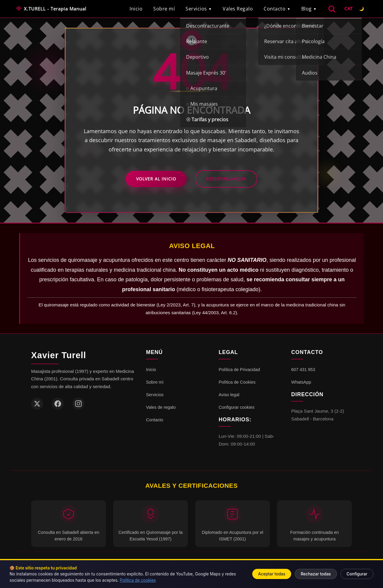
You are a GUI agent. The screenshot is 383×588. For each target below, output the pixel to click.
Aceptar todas (272, 574)
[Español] (349, 9)
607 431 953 (303, 370)
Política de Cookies (237, 382)
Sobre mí (164, 9)
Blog (309, 9)
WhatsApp (301, 382)
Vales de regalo (161, 407)
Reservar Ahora (226, 179)
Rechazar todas (316, 574)
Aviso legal (229, 395)
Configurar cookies (237, 407)
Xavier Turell (59, 355)
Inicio (136, 9)
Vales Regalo (238, 9)
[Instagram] (78, 404)
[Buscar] (332, 9)
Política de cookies (138, 580)
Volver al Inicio (156, 179)
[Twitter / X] (37, 404)
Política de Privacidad (239, 370)
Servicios (199, 9)
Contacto (277, 9)
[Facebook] (58, 404)
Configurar (357, 574)
